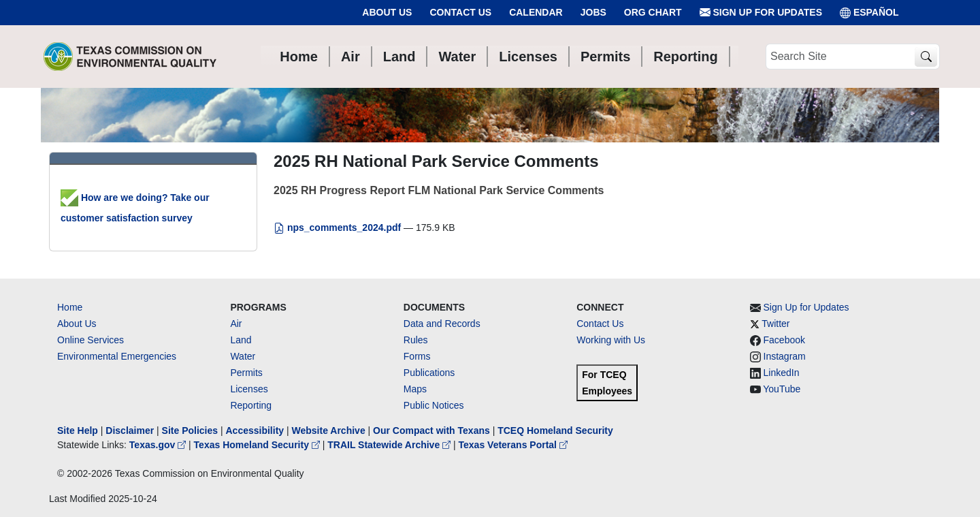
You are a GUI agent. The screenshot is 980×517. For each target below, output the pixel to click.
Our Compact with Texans (431, 430)
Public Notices (434, 405)
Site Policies (190, 430)
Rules (416, 340)
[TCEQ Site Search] (926, 57)
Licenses (249, 389)
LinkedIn (782, 373)
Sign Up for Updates (761, 13)
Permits (246, 373)
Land (241, 340)
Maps (415, 389)
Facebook (784, 340)
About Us (387, 12)
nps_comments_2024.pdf (339, 228)
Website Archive (329, 430)
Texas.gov (159, 445)
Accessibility (256, 430)
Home (70, 307)
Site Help (78, 430)
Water (243, 356)
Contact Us (460, 12)
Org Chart (653, 12)
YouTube (782, 389)
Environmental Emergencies (117, 356)
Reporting (251, 405)
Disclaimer (130, 430)
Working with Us (611, 340)
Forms (417, 356)
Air (236, 324)
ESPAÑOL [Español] (869, 13)
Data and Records (442, 324)
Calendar (536, 12)
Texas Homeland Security (258, 445)
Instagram (785, 356)
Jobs (593, 12)
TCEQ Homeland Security (555, 430)
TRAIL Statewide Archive (390, 445)
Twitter (775, 324)
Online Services (91, 340)
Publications (429, 373)
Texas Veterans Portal (513, 445)
